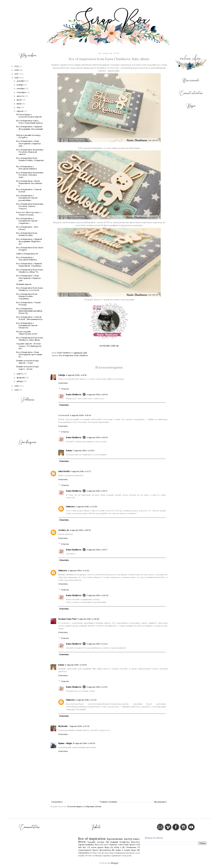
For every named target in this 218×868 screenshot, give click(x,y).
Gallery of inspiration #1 (27, 254)
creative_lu (63, 530)
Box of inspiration (66, 355)
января (20, 381)
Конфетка (125, 842)
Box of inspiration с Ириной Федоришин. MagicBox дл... (29, 241)
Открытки (113, 845)
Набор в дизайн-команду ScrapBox (28, 136)
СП (139, 847)
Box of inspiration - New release (27, 228)
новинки (114, 842)
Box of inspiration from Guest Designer (30, 249)
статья (137, 853)
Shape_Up (109, 847)
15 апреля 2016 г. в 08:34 (84, 743)
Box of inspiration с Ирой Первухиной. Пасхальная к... (29, 183)
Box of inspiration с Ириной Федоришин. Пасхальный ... (29, 129)
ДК (103, 853)
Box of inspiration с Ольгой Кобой (29, 190)
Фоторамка (130, 853)
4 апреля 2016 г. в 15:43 (81, 415)
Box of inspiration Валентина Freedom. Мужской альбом (30, 152)
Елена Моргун (110, 853)
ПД (107, 842)
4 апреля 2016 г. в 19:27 (97, 491)
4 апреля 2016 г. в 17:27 (81, 471)
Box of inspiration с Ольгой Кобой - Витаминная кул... (30, 318)
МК (113, 850)
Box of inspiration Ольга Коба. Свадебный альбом (29, 122)
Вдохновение (115, 839)
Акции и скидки (123, 850)
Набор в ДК (119, 847)
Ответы (65, 389)
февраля (21, 377)
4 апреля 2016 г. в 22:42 (79, 570)
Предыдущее (160, 802)
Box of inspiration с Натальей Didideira (26, 168)
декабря (21, 81)
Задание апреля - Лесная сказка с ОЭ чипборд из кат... (29, 346)
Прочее (95, 850)
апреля (20, 111)
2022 (17, 66)
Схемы (124, 856)
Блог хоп (92, 856)
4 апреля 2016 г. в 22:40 (86, 507)
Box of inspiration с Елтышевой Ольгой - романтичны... (27, 198)
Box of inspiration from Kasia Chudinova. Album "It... (30, 271)
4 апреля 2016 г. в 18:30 (80, 530)
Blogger (115, 863)
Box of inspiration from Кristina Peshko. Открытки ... (30, 160)
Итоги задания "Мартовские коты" (27, 333)
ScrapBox (81, 856)
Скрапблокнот (116, 856)
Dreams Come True (67, 619)
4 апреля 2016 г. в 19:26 (97, 394)
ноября (20, 85)
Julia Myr (82, 847)
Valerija (62, 375)
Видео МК (135, 850)
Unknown (70, 507)
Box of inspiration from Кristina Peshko (27, 234)
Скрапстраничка (86, 845)
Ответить (63, 383)
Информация (121, 853)
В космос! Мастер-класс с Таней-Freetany (29, 213)
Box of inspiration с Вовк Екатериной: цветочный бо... (29, 354)
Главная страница (108, 802)
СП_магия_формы (95, 847)
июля (19, 100)
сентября (21, 92)
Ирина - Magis (65, 743)
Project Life (97, 853)
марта (20, 374)
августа (21, 96)
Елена (69, 450)
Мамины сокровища (103, 856)
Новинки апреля (24, 284)
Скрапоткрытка (85, 850)
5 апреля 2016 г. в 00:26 (97, 595)
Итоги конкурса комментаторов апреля (29, 116)
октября (21, 88)
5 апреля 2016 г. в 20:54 (76, 665)
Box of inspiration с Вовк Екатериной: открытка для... (28, 143)
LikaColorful (64, 471)
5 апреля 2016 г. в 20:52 (84, 450)
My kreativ (63, 726)
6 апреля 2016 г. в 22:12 (97, 644)
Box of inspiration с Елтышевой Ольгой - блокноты (27, 325)
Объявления (131, 847)
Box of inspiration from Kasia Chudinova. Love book (30, 289)
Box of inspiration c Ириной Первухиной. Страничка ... (30, 265)
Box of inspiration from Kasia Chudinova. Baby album (30, 339)
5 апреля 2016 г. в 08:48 (88, 619)
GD (91, 853)
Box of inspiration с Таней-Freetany (29, 304)
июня (19, 104)
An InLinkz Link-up (109, 346)
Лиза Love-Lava (101, 845)
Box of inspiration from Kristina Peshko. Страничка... (27, 296)
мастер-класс (132, 839)
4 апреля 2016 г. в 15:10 (76, 375)
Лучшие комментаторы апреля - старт (27, 362)
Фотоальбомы (105, 850)
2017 (17, 74)
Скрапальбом (84, 853)
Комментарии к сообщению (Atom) (84, 806)
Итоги (82, 842)
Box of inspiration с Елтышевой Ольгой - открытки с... (27, 221)
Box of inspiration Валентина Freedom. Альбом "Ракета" (30, 206)
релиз (129, 856)
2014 (17, 390)
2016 (17, 78)
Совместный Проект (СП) (129, 845)
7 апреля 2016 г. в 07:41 (79, 726)
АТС (87, 856)
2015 (17, 386)
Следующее (57, 802)
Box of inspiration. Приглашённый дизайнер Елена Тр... (29, 311)
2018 (17, 70)
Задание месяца (96, 842)
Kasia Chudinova (81, 355)
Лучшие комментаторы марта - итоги (27, 368)
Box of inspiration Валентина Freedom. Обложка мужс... (30, 175)
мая (19, 107)
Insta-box (135, 842)
